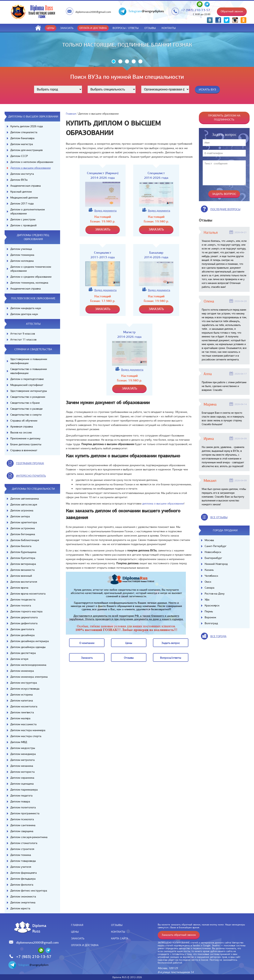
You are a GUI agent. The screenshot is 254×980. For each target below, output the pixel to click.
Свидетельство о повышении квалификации (29, 371)
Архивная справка (22, 426)
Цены (51, 28)
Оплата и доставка (93, 28)
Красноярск (212, 605)
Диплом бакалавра (22, 138)
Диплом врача (19, 588)
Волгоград (211, 623)
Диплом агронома (22, 510)
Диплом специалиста (24, 132)
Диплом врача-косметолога (28, 594)
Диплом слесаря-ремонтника (29, 837)
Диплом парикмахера (24, 790)
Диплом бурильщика (23, 552)
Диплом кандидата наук (26, 308)
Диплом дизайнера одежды (28, 647)
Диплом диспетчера (23, 653)
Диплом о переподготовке (27, 379)
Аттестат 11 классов (23, 340)
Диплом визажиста (22, 570)
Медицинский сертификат (27, 385)
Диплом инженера (22, 671)
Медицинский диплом (24, 198)
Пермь (209, 611)
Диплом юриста (20, 908)
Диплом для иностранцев (26, 150)
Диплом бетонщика (23, 534)
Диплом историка (22, 695)
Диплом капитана (22, 700)
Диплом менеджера (23, 754)
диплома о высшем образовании (163, 504)
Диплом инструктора (24, 683)
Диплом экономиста (23, 896)
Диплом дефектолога (24, 623)
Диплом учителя (21, 867)
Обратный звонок (232, 11)
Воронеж (210, 617)
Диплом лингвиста (22, 712)
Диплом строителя (22, 849)
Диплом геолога (21, 605)
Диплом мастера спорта (26, 736)
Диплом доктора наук (24, 314)
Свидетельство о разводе (27, 409)
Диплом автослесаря (24, 504)
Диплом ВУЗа (19, 180)
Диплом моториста (22, 772)
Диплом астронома (23, 528)
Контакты (169, 28)
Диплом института (22, 174)
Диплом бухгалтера (23, 558)
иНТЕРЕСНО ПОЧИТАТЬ (31, 476)
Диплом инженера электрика (29, 677)
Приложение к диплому (25, 438)
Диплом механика (22, 766)
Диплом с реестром (23, 219)
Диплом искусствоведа (25, 689)
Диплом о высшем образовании (31, 168)
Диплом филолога (22, 885)
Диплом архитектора (24, 522)
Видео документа (105, 211)
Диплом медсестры (23, 748)
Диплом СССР (19, 156)
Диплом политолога (23, 807)
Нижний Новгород (216, 564)
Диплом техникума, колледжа (29, 283)
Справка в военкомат (24, 450)
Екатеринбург (213, 558)
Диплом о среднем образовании (31, 277)
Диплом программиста (25, 813)
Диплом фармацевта (24, 873)
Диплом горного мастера (26, 611)
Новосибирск (213, 552)
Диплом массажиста (23, 724)
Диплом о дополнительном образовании (28, 211)
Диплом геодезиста (23, 599)
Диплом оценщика (22, 784)
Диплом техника (21, 855)
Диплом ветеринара (23, 564)
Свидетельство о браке (25, 403)
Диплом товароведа (23, 861)
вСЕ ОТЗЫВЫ (219, 517)
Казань (209, 570)
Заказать (67, 28)
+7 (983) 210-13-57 (196, 10)
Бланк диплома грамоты (26, 444)
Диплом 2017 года (22, 203)
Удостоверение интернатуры (29, 391)
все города (218, 636)
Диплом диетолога (22, 629)
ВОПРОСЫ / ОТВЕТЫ (126, 28)
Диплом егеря (19, 659)
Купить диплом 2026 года (27, 126)
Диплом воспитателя (24, 582)
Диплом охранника (22, 778)
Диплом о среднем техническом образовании (31, 269)
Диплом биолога (21, 546)
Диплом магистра (22, 144)
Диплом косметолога (24, 706)
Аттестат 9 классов (23, 334)
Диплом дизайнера (22, 635)
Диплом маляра (20, 718)
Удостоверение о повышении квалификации (29, 361)
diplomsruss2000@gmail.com (93, 12)
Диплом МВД (19, 742)
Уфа (207, 599)
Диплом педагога (21, 795)
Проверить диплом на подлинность (224, 118)
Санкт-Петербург (216, 546)
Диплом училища (21, 249)
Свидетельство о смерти (26, 415)
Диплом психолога (22, 819)
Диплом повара (20, 801)
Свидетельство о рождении (28, 397)
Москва (209, 540)
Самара (209, 588)
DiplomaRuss (38, 928)
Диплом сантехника (23, 825)
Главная (71, 114)
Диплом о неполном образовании (32, 162)
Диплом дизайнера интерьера (30, 641)
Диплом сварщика (22, 831)
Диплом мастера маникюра (28, 730)
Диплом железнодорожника (28, 665)
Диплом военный (21, 576)
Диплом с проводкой (23, 225)
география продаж (30, 463)
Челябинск (211, 576)
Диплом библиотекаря (25, 540)
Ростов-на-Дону (215, 594)
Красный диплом (21, 192)
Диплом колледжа (22, 261)
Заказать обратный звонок (179, 935)
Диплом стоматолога (24, 843)
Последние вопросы (225, 209)
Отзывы (150, 28)
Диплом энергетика (23, 902)
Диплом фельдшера (23, 879)
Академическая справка (26, 186)
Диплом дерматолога (24, 617)
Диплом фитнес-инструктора (29, 891)
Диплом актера (20, 516)
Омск (208, 582)
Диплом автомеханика (25, 499)
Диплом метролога (22, 760)
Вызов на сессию (21, 432)
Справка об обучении (24, 421)
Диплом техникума (22, 255)
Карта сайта (120, 938)
